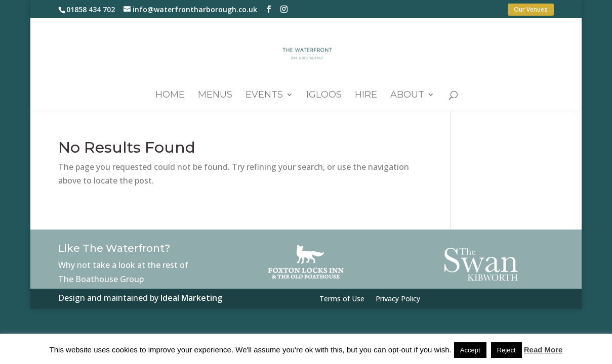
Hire (366, 96)
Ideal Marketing (191, 298)
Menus (215, 96)
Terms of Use (342, 299)
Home (170, 96)
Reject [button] (506, 350)
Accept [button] (470, 350)
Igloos (324, 96)
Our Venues (531, 9)
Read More (543, 350)
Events (264, 96)
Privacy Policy (398, 299)
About (407, 96)
